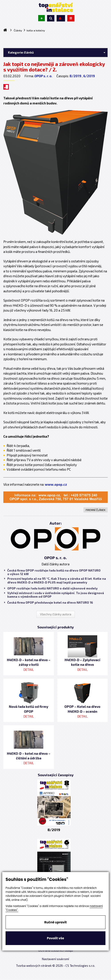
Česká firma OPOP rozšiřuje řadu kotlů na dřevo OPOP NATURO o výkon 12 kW (52, 572)
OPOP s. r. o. (43, 76)
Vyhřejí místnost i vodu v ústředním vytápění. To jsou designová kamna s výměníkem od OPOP (54, 595)
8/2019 (75, 76)
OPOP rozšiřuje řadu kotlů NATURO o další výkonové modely (51, 588)
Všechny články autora (56, 614)
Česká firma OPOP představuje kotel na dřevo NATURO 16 (49, 603)
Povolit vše (55, 938)
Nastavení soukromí (55, 959)
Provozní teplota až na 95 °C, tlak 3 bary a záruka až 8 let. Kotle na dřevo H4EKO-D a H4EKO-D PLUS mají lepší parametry (55, 580)
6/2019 (89, 76)
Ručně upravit (55, 922)
